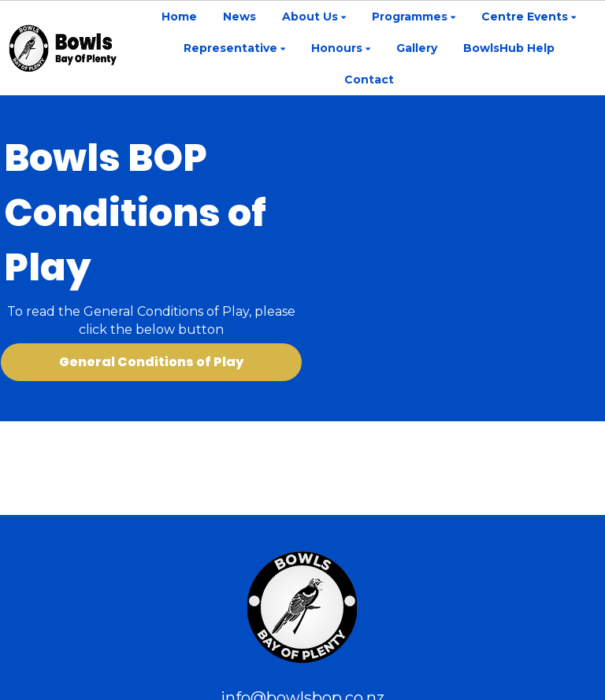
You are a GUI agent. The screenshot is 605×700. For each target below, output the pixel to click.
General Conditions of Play (151, 362)
